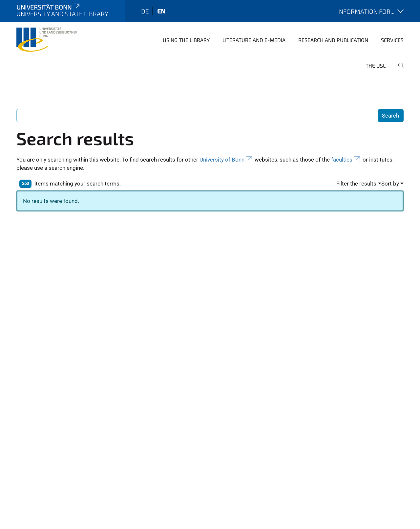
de (145, 11)
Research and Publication (333, 40)
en (161, 11)
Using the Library (186, 40)
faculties (346, 160)
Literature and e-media (254, 40)
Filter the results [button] (356, 184)
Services (392, 40)
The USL (376, 66)
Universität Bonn (49, 7)
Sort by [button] (390, 184)
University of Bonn (226, 160)
